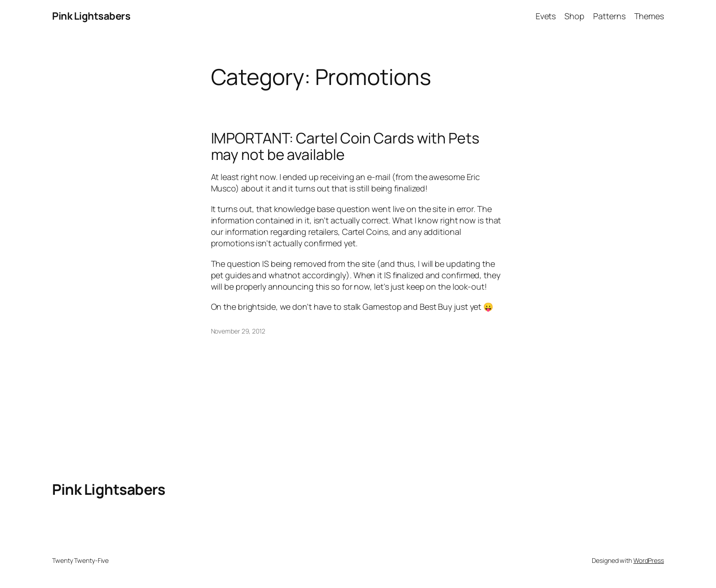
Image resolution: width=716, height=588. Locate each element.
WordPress (649, 560)
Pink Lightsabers (91, 16)
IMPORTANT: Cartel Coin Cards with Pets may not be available (345, 146)
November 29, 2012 (238, 331)
